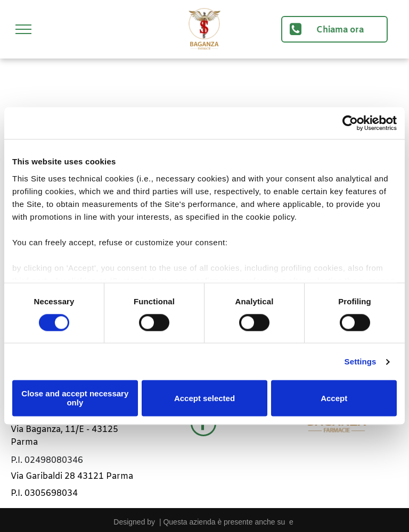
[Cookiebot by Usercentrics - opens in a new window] (350, 123)
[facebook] (203, 425)
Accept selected (204, 398)
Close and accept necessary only (75, 398)
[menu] (23, 29)
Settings (361, 361)
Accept (334, 398)
